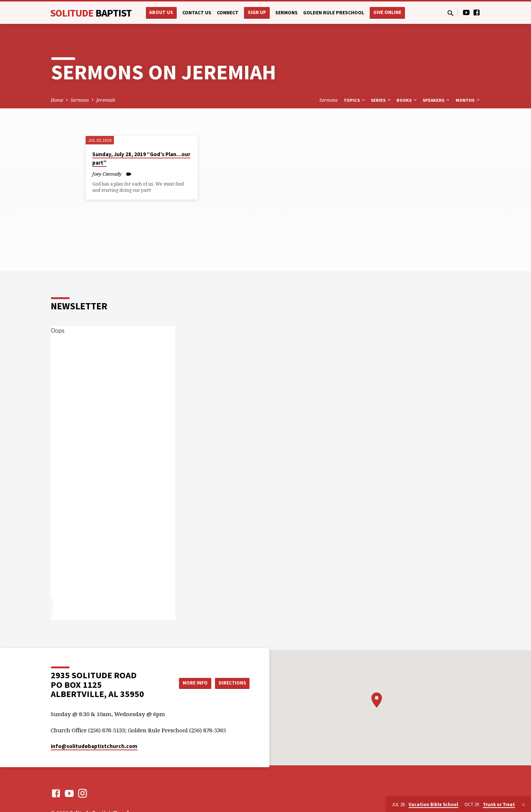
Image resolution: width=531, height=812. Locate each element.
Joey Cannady (107, 174)
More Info (190, 683)
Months (468, 100)
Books (407, 100)
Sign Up (257, 12)
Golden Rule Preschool (334, 13)
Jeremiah (106, 100)
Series (381, 100)
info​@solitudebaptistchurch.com (94, 746)
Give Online (387, 12)
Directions (231, 683)
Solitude (91, 13)
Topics (355, 100)
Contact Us (197, 13)
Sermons (286, 13)
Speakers (437, 100)
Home (57, 100)
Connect (228, 13)
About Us (161, 12)
